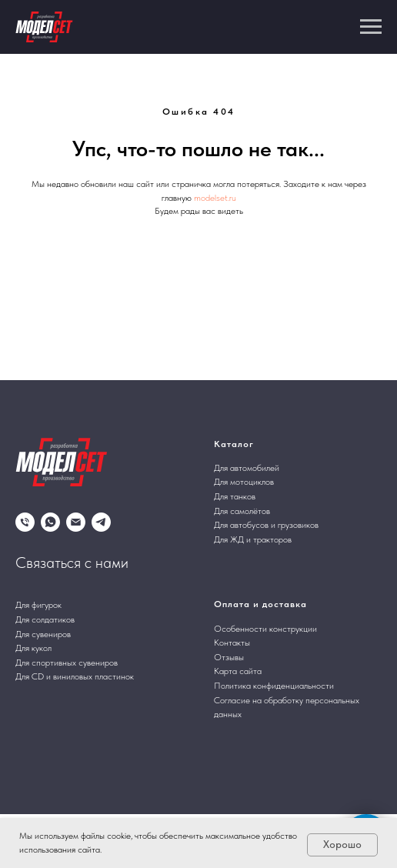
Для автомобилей (247, 468)
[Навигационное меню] (371, 27)
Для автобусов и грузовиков (266, 525)
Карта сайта (238, 671)
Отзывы (229, 657)
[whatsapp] (50, 522)
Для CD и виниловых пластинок (75, 676)
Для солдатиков (45, 619)
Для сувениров (43, 634)
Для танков (235, 496)
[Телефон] (25, 522)
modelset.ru (215, 198)
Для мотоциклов (244, 482)
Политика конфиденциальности (274, 686)
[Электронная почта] (76, 522)
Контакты (232, 643)
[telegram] (101, 522)
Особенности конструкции (265, 629)
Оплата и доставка (260, 604)
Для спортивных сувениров (67, 663)
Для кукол (33, 648)
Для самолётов (242, 511)
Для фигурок (38, 605)
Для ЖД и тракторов (253, 539)
